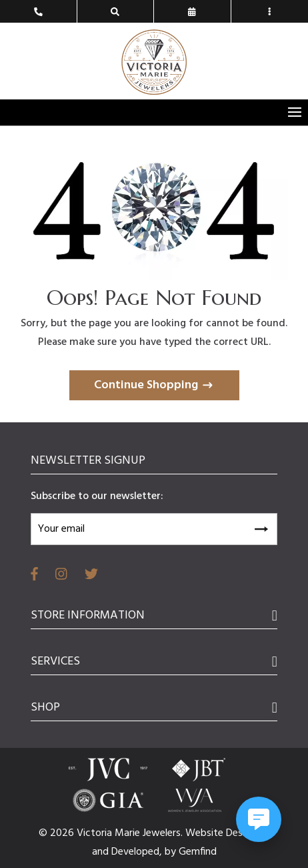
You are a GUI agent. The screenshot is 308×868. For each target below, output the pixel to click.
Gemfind (198, 852)
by (172, 852)
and (102, 852)
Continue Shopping (146, 385)
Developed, (138, 852)
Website (206, 833)
